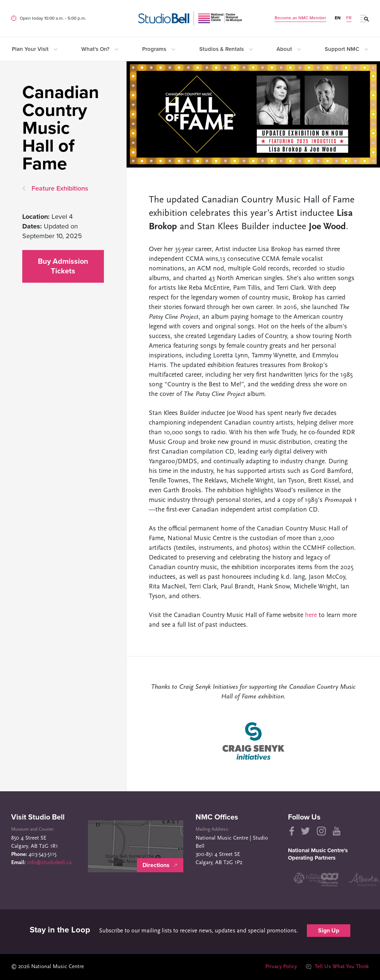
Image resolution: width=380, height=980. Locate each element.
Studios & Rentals (226, 49)
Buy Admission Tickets (63, 266)
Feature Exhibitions (60, 188)
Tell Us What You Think (337, 967)
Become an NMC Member (300, 18)
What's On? (100, 49)
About (289, 49)
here (311, 615)
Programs (159, 49)
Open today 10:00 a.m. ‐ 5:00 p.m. (53, 18)
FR (349, 18)
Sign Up (329, 931)
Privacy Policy (281, 967)
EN (338, 18)
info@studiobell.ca (49, 863)
